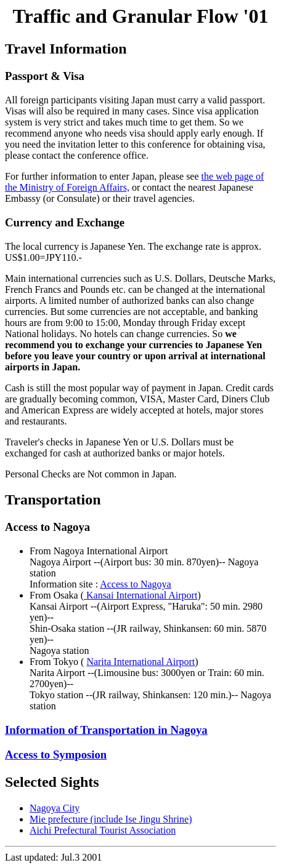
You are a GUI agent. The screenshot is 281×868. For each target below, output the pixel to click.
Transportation (53, 500)
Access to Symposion (56, 755)
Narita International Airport (140, 662)
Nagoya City (55, 808)
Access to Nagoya (136, 584)
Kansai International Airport (140, 595)
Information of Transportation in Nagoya (106, 730)
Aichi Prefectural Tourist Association (103, 830)
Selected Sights (52, 782)
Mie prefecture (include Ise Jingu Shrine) (111, 819)
